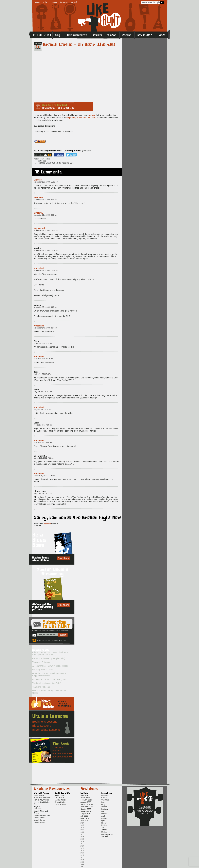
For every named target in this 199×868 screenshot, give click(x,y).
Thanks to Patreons (41, 662)
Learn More (58, 748)
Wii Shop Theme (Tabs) (43, 670)
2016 (82, 846)
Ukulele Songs (39, 820)
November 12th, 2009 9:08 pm (45, 307)
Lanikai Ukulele (60, 800)
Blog (58, 35)
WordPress (149, 810)
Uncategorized (107, 834)
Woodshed (39, 268)
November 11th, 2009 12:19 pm (46, 250)
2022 (82, 832)
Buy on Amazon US (62, 757)
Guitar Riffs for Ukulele (42, 798)
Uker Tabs (38, 809)
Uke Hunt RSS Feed (50, 155)
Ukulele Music (39, 818)
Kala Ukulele (59, 798)
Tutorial (104, 830)
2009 (82, 862)
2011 (82, 857)
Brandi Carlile (51, 163)
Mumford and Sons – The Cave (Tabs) (49, 679)
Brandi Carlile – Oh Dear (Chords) (79, 45)
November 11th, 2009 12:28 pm (46, 270)
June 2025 (85, 818)
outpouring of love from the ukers (81, 118)
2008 (82, 864)
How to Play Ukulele (41, 800)
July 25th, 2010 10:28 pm (43, 359)
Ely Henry (38, 213)
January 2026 (86, 802)
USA (72, 163)
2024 (82, 828)
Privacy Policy (145, 813)
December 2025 (87, 805)
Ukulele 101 (106, 832)
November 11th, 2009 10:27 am (46, 230)
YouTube (105, 837)
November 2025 (87, 807)
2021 (82, 834)
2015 (82, 848)
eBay (103, 805)
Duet (103, 802)
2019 (82, 839)
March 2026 (85, 798)
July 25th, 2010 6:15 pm (43, 343)
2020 (82, 837)
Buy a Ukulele (39, 795)
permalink (87, 151)
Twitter (71, 155)
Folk (59, 163)
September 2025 (87, 811)
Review (104, 825)
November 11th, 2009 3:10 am (45, 215)
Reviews (112, 35)
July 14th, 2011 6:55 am (43, 443)
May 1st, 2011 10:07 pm (43, 392)
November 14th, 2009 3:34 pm (45, 328)
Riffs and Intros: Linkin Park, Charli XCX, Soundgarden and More (50, 654)
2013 (82, 853)
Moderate (65, 163)
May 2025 (84, 821)
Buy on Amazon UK (62, 754)
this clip (91, 115)
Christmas (105, 800)
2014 (82, 851)
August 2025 (85, 814)
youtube (54, 2)
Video (162, 35)
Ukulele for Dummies (42, 815)
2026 (82, 823)
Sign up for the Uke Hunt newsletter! (41, 155)
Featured (105, 809)
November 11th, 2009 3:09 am (45, 200)
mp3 (103, 816)
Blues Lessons (42, 726)
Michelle (38, 180)
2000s (43, 163)
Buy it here (63, 558)
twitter (45, 2)
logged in (47, 524)
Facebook (59, 155)
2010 (82, 860)
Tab (103, 828)
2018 (82, 841)
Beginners (105, 795)
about (37, 2)
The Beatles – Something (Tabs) (47, 683)
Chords (43, 161)
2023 (82, 830)
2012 (82, 855)
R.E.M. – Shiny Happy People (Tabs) (49, 658)
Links (103, 811)
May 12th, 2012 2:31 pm (43, 493)
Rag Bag (37, 807)
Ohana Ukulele (60, 802)
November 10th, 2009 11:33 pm (46, 182)
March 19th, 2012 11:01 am (44, 476)
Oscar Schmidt (60, 805)
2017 (82, 844)
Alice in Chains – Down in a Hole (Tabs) (50, 666)
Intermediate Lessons (46, 730)
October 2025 (86, 809)
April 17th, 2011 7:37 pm (43, 374)
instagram (64, 2)
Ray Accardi (39, 228)
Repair (104, 823)
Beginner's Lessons (45, 722)
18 (38, 47)
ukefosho (38, 197)
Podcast (104, 818)
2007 (82, 867)
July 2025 (84, 816)
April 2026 (84, 795)
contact (74, 2)
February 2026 (86, 800)
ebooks (104, 807)
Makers (104, 814)
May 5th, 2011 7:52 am (43, 410)
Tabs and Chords (77, 35)
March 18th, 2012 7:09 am (44, 458)
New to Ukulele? (145, 35)
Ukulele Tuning (39, 822)
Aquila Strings (60, 795)
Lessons (127, 35)
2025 (82, 825)
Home (41, 35)
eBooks (98, 35)
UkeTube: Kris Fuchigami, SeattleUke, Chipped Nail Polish (49, 675)
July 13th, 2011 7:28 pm (43, 425)
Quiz (103, 821)
